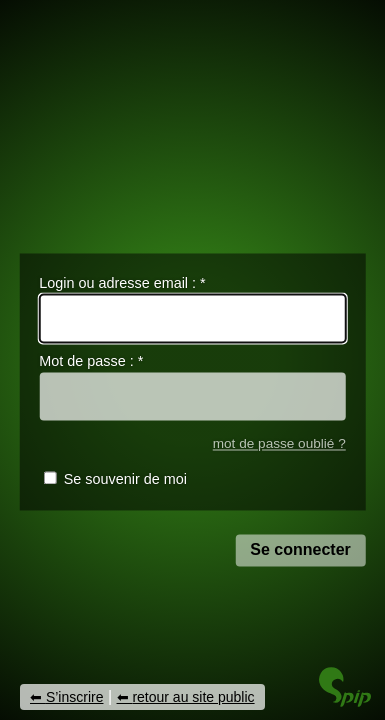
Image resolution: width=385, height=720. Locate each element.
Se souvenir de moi (125, 480)
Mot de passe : (91, 362)
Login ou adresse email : (122, 283)
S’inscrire (75, 697)
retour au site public (193, 697)
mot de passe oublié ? (279, 443)
